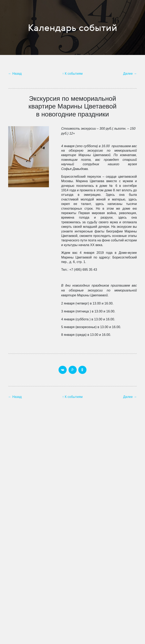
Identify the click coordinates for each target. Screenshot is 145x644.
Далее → (130, 74)
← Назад (15, 74)
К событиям (74, 74)
